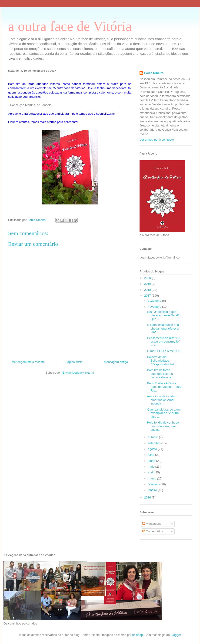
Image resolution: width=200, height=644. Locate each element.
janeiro (153, 490)
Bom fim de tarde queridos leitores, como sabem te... (160, 374)
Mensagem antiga (116, 362)
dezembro (155, 301)
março (153, 478)
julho (152, 455)
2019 (148, 284)
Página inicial (74, 362)
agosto (153, 449)
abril (151, 472)
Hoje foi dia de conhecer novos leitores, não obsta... (163, 426)
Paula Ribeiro (154, 73)
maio (152, 467)
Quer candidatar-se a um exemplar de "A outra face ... (164, 413)
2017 (148, 296)
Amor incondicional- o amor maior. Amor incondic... (162, 400)
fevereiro (154, 484)
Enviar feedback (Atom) (78, 373)
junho (152, 461)
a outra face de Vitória (70, 26)
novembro (155, 307)
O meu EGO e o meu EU (164, 351)
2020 (148, 278)
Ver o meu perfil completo (157, 140)
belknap (138, 635)
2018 (148, 290)
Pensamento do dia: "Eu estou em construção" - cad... (163, 342)
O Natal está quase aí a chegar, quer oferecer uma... (163, 328)
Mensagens (152, 524)
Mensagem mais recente (28, 362)
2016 (148, 497)
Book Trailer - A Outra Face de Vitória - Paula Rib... (164, 387)
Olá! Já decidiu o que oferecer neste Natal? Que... (163, 315)
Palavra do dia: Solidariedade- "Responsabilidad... (162, 361)
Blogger (176, 635)
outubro (153, 437)
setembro (155, 443)
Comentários (153, 531)
